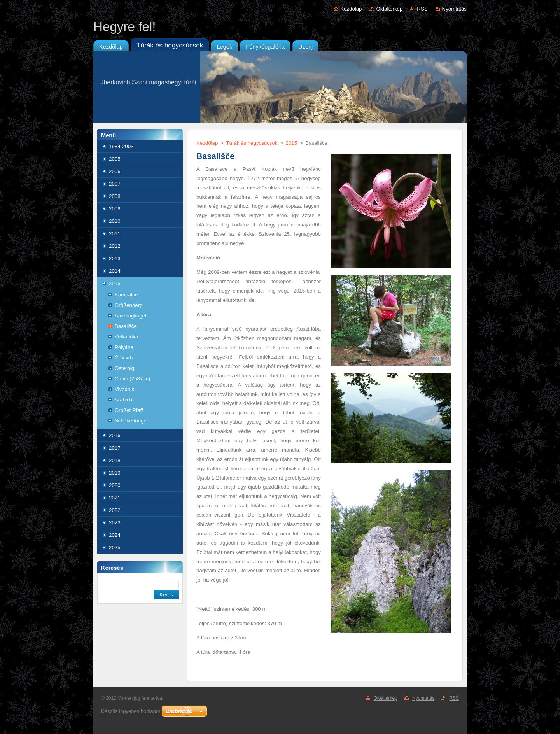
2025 (115, 547)
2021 (115, 498)
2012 (115, 246)
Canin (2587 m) (132, 379)
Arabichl (124, 400)
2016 (115, 435)
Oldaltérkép (389, 9)
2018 (115, 460)
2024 (115, 535)
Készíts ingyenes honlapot (131, 711)
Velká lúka (126, 337)
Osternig (124, 368)
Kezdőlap (351, 9)
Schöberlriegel (131, 421)
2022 (115, 510)
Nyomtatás (454, 9)
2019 (115, 473)
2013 (115, 258)
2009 (115, 209)
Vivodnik (124, 389)
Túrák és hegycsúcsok (252, 143)
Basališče (126, 326)
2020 (115, 485)
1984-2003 (121, 146)
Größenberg (129, 305)
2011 (115, 234)
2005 (115, 159)
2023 (115, 523)
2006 (115, 171)
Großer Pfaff (129, 410)
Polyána (124, 347)
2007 (115, 184)
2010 (115, 221)
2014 (115, 271)
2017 (115, 448)
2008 (115, 196)
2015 (115, 283)
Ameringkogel (130, 316)
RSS (422, 9)
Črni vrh (124, 358)
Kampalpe (126, 295)
